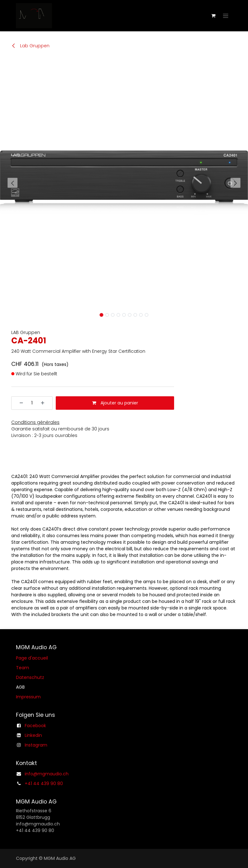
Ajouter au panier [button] (115, 403)
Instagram (36, 745)
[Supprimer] (19, 403)
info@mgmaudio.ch (47, 774)
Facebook (35, 726)
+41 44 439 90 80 (44, 783)
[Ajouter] (45, 403)
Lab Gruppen (30, 46)
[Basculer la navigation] (226, 16)
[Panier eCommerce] (213, 16)
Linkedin (33, 735)
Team (23, 668)
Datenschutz (30, 677)
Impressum (28, 697)
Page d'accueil (32, 658)
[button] (12, 183)
